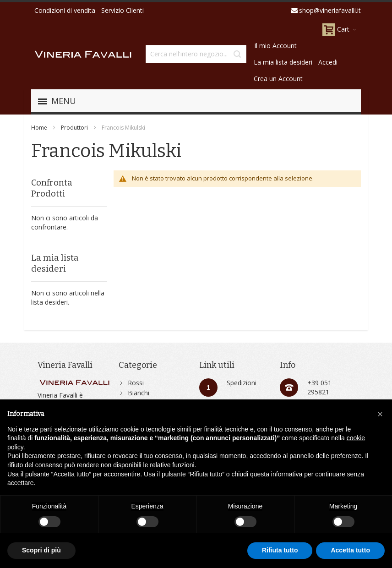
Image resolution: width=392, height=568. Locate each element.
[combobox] (196, 54)
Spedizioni (242, 383)
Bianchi (139, 393)
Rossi (136, 383)
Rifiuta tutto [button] (280, 550)
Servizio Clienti (122, 10)
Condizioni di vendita (65, 10)
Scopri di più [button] (41, 550)
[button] (380, 414)
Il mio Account (275, 46)
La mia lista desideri (283, 62)
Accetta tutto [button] (350, 550)
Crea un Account (278, 79)
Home (39, 128)
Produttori (74, 128)
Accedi (328, 62)
